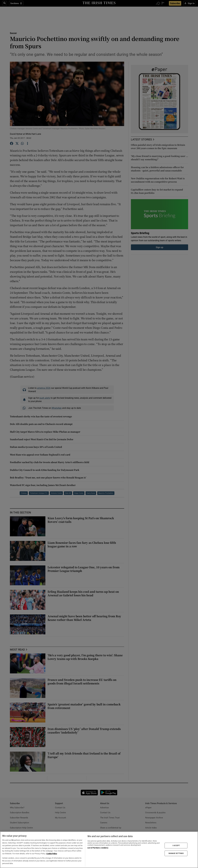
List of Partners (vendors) (98, 848)
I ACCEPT (176, 846)
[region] (99, 850)
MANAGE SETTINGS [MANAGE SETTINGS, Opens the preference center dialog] (176, 853)
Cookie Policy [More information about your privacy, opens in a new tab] (52, 854)
